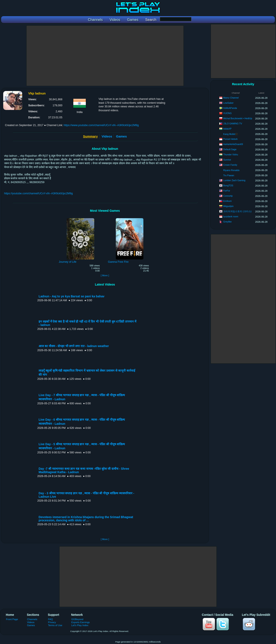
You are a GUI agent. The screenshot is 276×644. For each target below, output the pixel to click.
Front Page (12, 619)
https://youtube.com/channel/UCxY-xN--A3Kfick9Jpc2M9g (38, 193)
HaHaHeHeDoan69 (233, 144)
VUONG (227, 113)
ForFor (227, 191)
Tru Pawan (229, 175)
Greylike (227, 222)
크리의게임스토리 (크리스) (237, 211)
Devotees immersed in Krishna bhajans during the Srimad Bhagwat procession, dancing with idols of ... (86, 519)
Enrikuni (227, 201)
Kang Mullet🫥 (231, 134)
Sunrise (227, 160)
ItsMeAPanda (230, 108)
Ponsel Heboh (230, 139)
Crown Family (230, 165)
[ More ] (105, 275)
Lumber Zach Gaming (234, 180)
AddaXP (227, 129)
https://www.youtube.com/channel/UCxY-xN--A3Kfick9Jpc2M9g (101, 125)
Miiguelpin (228, 206)
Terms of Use (55, 625)
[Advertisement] (105, 56)
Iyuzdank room (231, 216)
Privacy (52, 622)
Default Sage (230, 149)
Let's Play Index (80, 625)
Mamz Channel (231, 98)
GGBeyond (77, 619)
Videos (107, 136)
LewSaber (228, 103)
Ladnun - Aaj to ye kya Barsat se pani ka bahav (71, 296)
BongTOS (228, 185)
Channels (32, 619)
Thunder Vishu (231, 154)
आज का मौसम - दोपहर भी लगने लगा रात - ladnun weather (74, 346)
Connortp (228, 196)
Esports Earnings (81, 622)
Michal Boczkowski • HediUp (238, 118)
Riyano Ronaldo (231, 170)
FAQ (50, 619)
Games (121, 136)
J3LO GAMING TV (233, 124)
